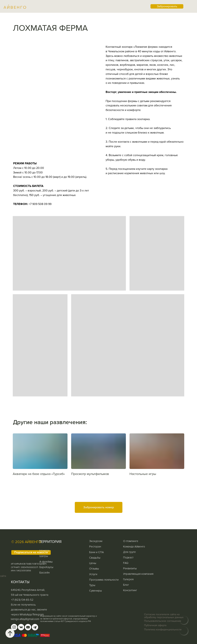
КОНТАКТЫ (20, 582)
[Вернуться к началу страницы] (10, 633)
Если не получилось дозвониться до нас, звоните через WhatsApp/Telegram (29, 610)
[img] (184, 631)
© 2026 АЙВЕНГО (26, 542)
